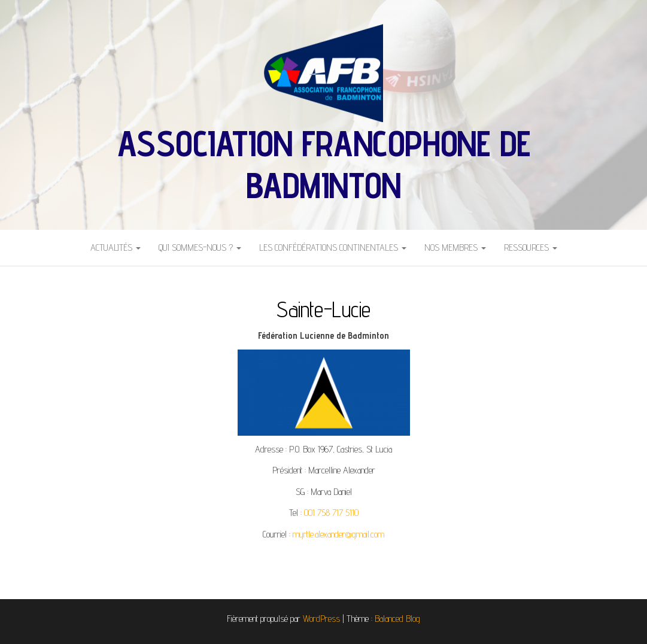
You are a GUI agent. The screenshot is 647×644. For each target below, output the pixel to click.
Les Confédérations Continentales (333, 247)
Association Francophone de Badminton (324, 164)
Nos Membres (455, 247)
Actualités (116, 247)
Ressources (531, 247)
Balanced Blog (397, 619)
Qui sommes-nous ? (200, 247)
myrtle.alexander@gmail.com (338, 534)
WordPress (321, 619)
